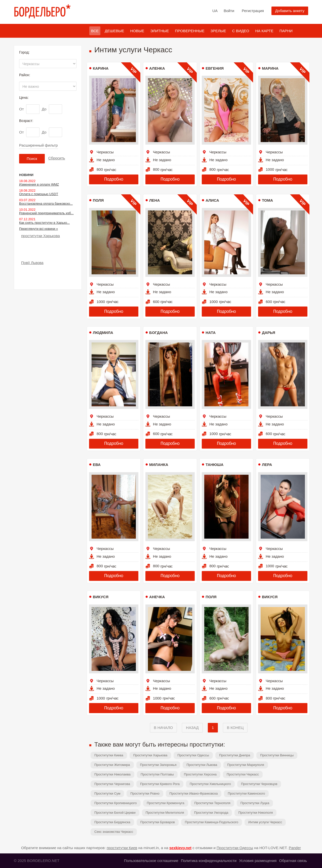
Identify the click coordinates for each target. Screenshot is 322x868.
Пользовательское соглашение (151, 861)
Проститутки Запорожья (158, 765)
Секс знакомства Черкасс (114, 832)
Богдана (158, 333)
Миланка (159, 465)
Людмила (103, 333)
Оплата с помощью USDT (39, 194)
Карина (101, 68)
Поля (98, 200)
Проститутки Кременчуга (166, 803)
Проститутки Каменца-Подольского (212, 822)
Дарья (269, 333)
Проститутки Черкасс (243, 774)
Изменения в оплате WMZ (39, 184)
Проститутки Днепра (235, 755)
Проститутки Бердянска (112, 822)
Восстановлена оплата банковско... (46, 204)
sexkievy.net (180, 848)
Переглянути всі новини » (38, 229)
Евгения (215, 68)
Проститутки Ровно (145, 793)
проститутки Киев (122, 848)
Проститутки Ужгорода (211, 813)
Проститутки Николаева (112, 774)
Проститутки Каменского (246, 793)
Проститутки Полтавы (157, 774)
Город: (24, 52)
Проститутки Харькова (150, 755)
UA (215, 11)
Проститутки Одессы (193, 755)
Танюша (214, 465)
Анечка (157, 597)
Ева (97, 465)
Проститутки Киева (109, 755)
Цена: (24, 98)
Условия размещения (258, 861)
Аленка (157, 68)
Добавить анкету (290, 11)
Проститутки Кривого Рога (160, 784)
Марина (270, 68)
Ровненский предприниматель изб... (46, 213)
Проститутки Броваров (158, 822)
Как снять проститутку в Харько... (44, 223)
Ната (211, 333)
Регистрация (253, 11)
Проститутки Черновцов (259, 784)
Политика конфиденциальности (209, 861)
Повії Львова (32, 263)
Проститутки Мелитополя (165, 813)
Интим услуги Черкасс (265, 822)
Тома (267, 200)
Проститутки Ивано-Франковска (194, 793)
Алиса (212, 200)
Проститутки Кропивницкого (116, 803)
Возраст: (26, 121)
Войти (229, 11)
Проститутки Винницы (277, 755)
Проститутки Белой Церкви (115, 813)
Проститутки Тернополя (212, 803)
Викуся (101, 597)
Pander (295, 848)
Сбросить (57, 158)
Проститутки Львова (202, 765)
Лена (154, 200)
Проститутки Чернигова (112, 784)
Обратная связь (293, 861)
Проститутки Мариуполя (246, 765)
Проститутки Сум (107, 793)
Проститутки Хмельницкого (210, 784)
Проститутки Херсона (200, 774)
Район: (25, 75)
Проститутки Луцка (255, 803)
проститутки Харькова (41, 236)
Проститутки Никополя (255, 813)
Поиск (32, 159)
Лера (267, 465)
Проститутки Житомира (112, 765)
